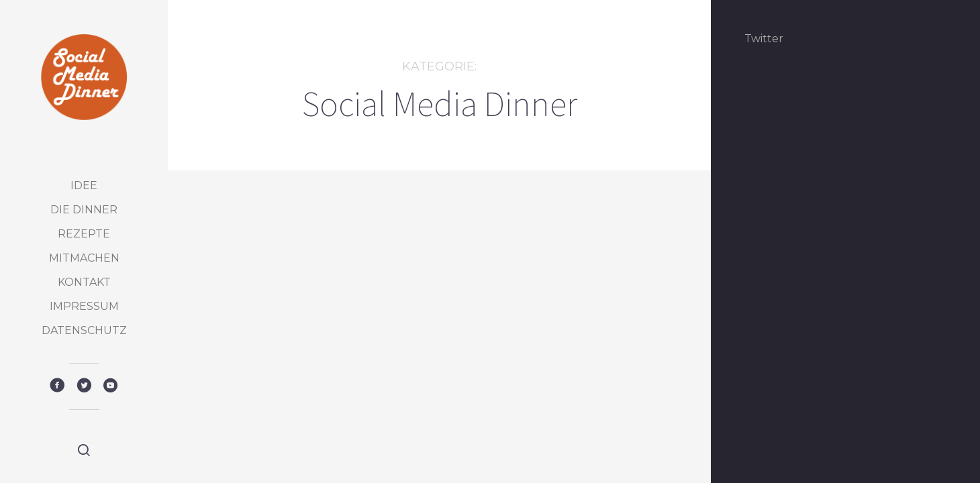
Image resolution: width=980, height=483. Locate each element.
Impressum (84, 306)
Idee (84, 185)
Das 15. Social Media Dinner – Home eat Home (286, 391)
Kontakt (84, 282)
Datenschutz (84, 330)
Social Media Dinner (280, 343)
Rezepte (84, 234)
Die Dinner (84, 210)
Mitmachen (84, 258)
